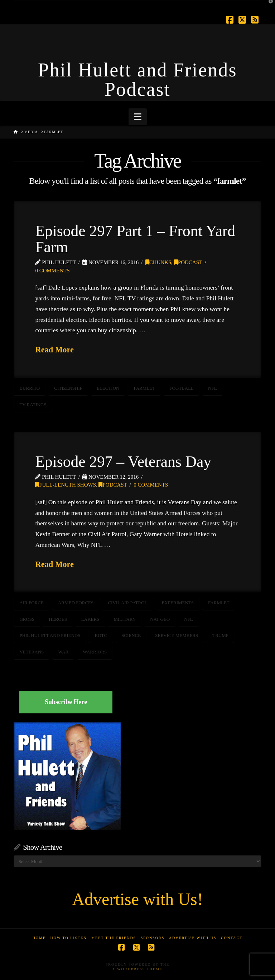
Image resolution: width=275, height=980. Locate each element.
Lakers (90, 619)
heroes (58, 619)
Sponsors (153, 938)
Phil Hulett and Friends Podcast (137, 80)
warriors (95, 652)
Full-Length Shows (66, 485)
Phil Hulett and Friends (50, 635)
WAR (63, 652)
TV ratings (33, 405)
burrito (30, 388)
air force (32, 603)
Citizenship (68, 388)
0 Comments (52, 271)
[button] (138, 117)
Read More (54, 350)
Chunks (158, 262)
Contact (232, 938)
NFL (213, 388)
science (131, 635)
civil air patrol (127, 603)
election (108, 388)
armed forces (76, 603)
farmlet (144, 388)
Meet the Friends (114, 938)
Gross (27, 619)
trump (220, 635)
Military (125, 619)
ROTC (101, 635)
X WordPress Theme (137, 969)
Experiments (178, 603)
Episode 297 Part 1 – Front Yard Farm (135, 239)
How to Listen (69, 938)
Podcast (188, 262)
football (182, 388)
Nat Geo (160, 619)
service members (177, 635)
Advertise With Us (193, 938)
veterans (32, 652)
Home (39, 938)
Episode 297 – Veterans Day (123, 461)
